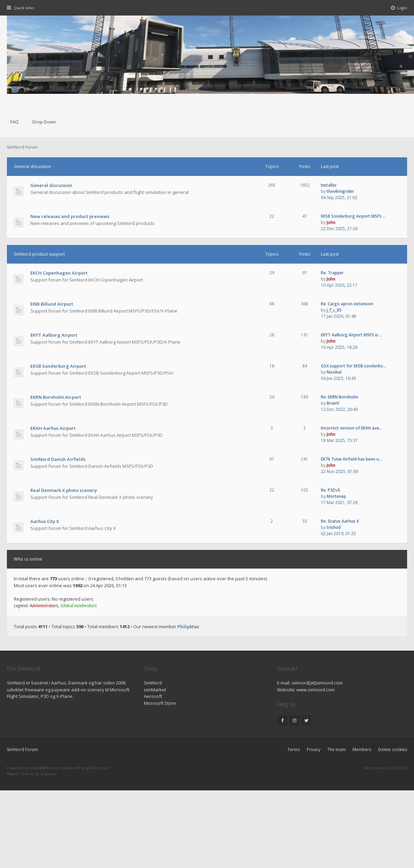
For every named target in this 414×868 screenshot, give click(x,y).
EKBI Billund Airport (52, 304)
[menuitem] (399, 8)
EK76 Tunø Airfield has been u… (351, 459)
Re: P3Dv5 (331, 490)
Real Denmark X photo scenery (64, 490)
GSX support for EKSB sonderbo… (353, 366)
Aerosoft (153, 696)
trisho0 (334, 527)
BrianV (333, 403)
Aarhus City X (45, 521)
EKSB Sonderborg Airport (58, 366)
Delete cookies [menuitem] (393, 749)
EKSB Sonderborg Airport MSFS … (353, 216)
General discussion (32, 166)
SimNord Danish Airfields (58, 459)
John (331, 222)
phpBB (36, 768)
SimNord (153, 683)
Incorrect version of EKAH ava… (351, 428)
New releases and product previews (70, 216)
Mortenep (336, 496)
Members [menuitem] (362, 749)
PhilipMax (188, 627)
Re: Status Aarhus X (340, 521)
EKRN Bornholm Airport (56, 397)
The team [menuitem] (337, 749)
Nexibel (334, 372)
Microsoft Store (160, 703)
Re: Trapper (332, 273)
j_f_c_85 (334, 310)
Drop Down (44, 122)
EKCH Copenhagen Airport (59, 273)
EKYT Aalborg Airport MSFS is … (352, 335)
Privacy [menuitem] (314, 749)
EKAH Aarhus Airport (53, 428)
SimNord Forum (22, 749)
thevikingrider (341, 191)
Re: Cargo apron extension (347, 304)
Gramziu (48, 774)
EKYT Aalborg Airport (54, 335)
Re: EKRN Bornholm (339, 397)
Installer (329, 185)
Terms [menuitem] (294, 749)
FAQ (14, 122)
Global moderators (79, 605)
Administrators (44, 605)
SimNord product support (39, 254)
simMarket (155, 690)
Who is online (28, 559)
